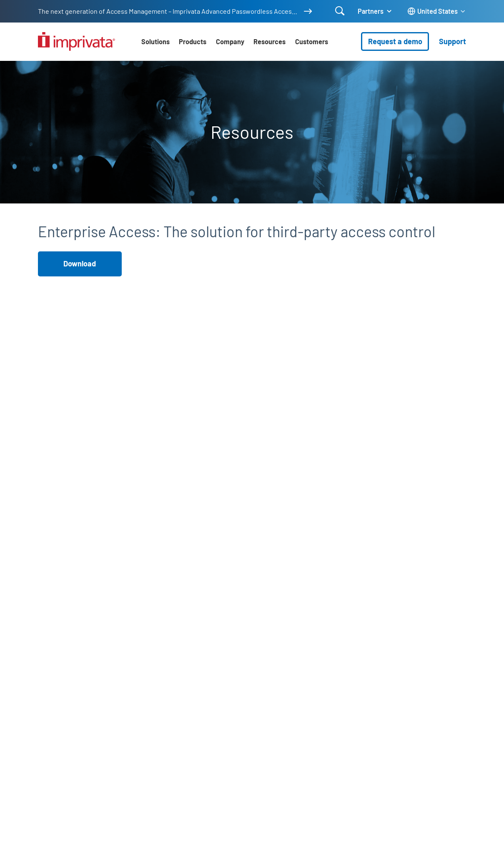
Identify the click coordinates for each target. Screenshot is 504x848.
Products (193, 41)
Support (453, 41)
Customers (312, 41)
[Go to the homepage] (76, 41)
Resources (270, 41)
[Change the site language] (437, 11)
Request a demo (395, 41)
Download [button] (80, 263)
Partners (371, 11)
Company (230, 41)
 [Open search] (340, 11)
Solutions (155, 41)
